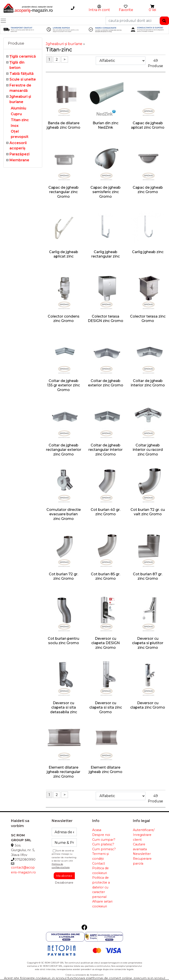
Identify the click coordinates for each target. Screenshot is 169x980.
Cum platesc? (103, 844)
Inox (15, 126)
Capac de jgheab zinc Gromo (148, 190)
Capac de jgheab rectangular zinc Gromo (63, 192)
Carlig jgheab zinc (148, 252)
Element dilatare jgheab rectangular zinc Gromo (63, 772)
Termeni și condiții (100, 856)
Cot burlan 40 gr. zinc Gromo (106, 512)
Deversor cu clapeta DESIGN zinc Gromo (106, 643)
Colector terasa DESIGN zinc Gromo (106, 319)
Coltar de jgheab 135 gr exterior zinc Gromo (63, 385)
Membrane (19, 160)
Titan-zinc (20, 120)
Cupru (16, 114)
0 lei (152, 10)
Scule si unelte (23, 79)
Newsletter (142, 854)
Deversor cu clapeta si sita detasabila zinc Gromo (64, 710)
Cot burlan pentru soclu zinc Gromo (63, 641)
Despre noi (101, 835)
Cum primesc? (104, 849)
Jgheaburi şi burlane (64, 44)
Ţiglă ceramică (23, 56)
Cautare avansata (140, 847)
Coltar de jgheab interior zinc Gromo (148, 383)
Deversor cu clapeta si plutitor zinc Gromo (148, 643)
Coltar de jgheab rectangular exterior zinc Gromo (64, 450)
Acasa (97, 830)
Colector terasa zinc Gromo (148, 319)
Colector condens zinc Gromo (64, 319)
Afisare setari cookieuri (102, 904)
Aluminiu (18, 108)
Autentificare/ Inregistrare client (144, 835)
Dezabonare (64, 882)
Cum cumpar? (104, 840)
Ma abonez (64, 876)
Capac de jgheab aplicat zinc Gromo (148, 125)
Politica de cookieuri (100, 871)
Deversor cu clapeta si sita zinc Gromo (106, 708)
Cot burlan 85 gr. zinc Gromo (106, 576)
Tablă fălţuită (22, 74)
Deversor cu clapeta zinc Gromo (148, 705)
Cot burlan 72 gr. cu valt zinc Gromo (148, 512)
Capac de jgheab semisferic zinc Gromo (106, 192)
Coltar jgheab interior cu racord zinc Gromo (148, 450)
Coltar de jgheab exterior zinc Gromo (106, 383)
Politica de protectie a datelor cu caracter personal (101, 887)
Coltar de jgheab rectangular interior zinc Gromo (106, 450)
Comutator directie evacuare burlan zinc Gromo (64, 514)
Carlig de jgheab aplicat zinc (64, 254)
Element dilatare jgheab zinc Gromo (106, 770)
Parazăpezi (19, 154)
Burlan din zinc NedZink (106, 125)
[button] (152, 7)
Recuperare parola (142, 861)
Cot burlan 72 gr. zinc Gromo (63, 576)
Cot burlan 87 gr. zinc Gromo (148, 576)
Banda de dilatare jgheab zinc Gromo (63, 125)
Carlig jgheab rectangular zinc (106, 254)
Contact (99, 863)
